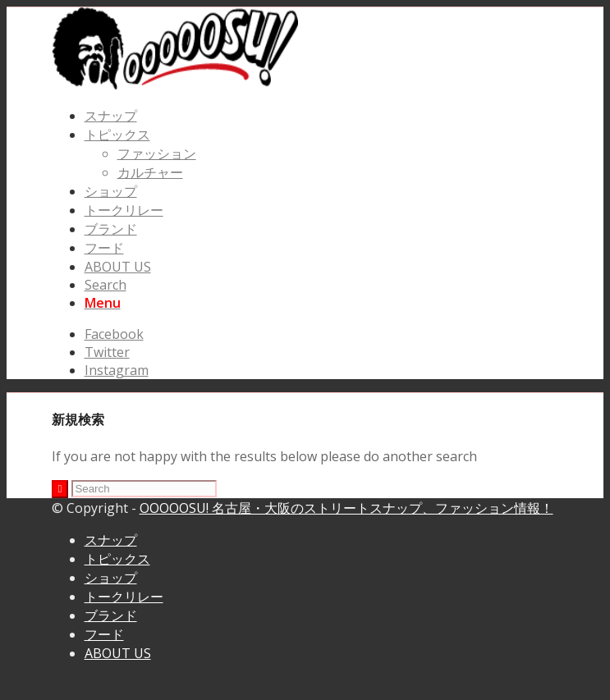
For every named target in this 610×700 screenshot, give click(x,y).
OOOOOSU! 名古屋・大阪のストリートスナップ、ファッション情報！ (346, 508)
